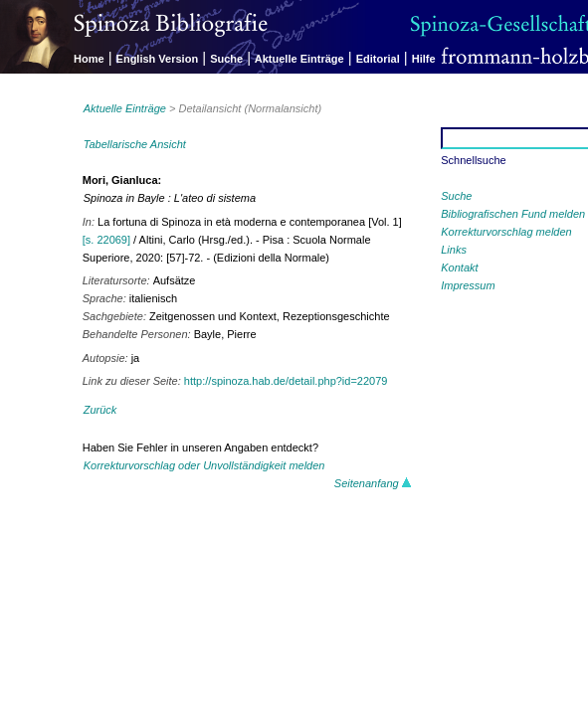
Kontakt (459, 268)
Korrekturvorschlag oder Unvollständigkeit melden (204, 465)
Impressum (468, 285)
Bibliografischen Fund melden (513, 214)
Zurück (100, 410)
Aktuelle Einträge (299, 59)
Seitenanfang (373, 483)
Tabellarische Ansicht (135, 144)
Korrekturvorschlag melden (506, 232)
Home (89, 59)
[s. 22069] (106, 240)
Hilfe (424, 59)
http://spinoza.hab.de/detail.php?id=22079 (286, 381)
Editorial (378, 59)
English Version (158, 59)
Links (454, 250)
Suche (226, 59)
